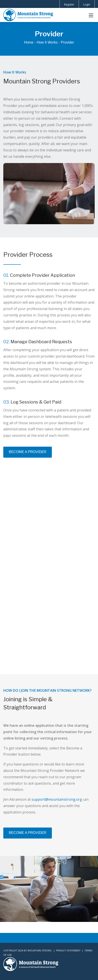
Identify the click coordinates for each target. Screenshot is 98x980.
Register (69, 5)
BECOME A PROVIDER (28, 452)
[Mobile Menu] (91, 15)
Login (87, 5)
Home (29, 42)
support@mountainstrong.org (57, 799)
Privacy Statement (68, 950)
